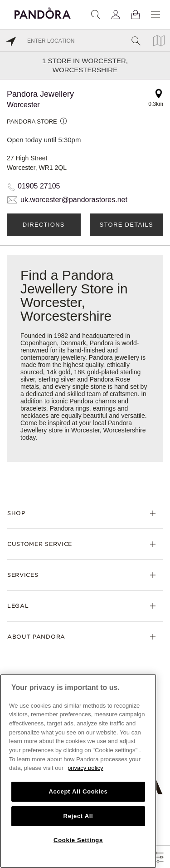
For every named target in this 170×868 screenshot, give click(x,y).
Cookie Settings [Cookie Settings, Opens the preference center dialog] (78, 840)
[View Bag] (136, 15)
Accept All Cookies (78, 791)
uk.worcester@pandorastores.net (74, 200)
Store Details (126, 225)
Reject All (78, 816)
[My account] (116, 15)
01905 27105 (39, 186)
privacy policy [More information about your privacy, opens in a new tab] (85, 768)
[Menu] (155, 15)
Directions (44, 225)
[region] (78, 771)
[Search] (96, 15)
